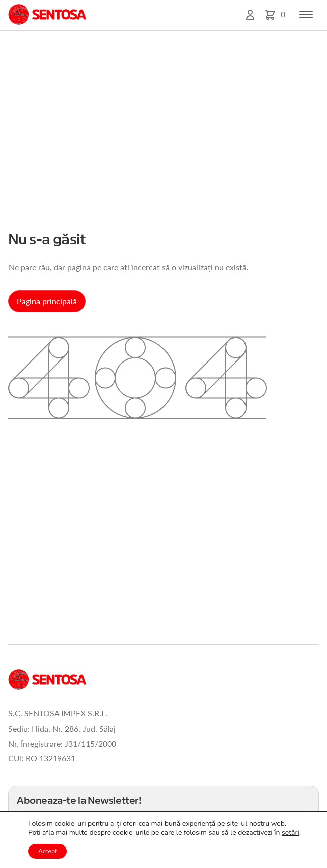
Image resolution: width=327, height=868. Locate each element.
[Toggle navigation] (306, 15)
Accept (48, 851)
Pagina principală (47, 301)
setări (291, 833)
